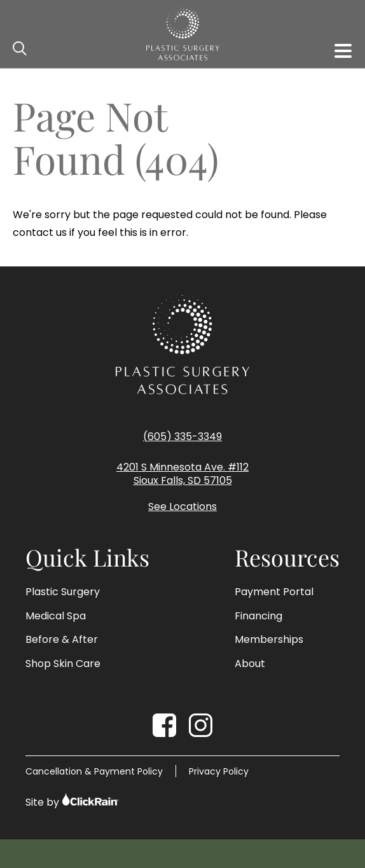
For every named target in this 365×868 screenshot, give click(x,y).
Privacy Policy (219, 771)
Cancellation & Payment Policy (94, 771)
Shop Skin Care (63, 664)
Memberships (269, 640)
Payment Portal (274, 592)
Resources (287, 558)
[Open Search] (20, 49)
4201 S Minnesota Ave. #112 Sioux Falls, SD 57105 (182, 474)
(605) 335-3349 (182, 437)
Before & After (62, 640)
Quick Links (87, 558)
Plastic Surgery (63, 592)
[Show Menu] (343, 51)
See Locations (182, 507)
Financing (258, 616)
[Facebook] (164, 725)
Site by (72, 801)
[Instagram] (201, 725)
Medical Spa (56, 616)
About (250, 664)
